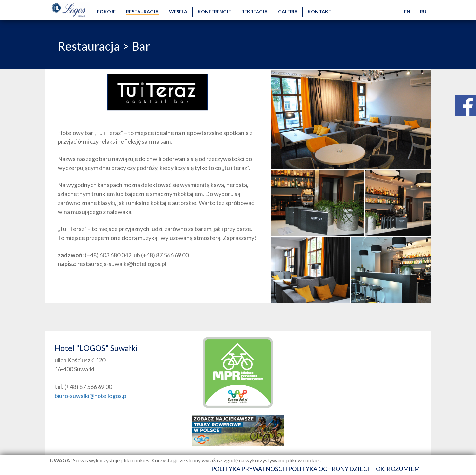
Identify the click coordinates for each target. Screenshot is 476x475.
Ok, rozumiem (398, 469)
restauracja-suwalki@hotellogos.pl (122, 264)
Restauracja (89, 46)
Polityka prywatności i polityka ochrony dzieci (290, 469)
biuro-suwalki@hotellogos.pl (91, 396)
